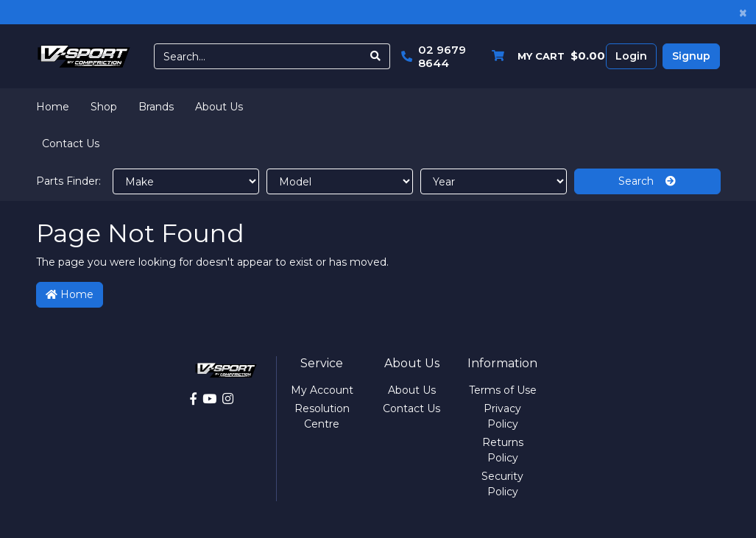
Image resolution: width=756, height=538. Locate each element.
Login (631, 56)
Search (647, 181)
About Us (219, 107)
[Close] (743, 12)
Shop (104, 107)
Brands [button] (156, 107)
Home (53, 107)
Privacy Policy (502, 416)
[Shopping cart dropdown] (545, 56)
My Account (322, 390)
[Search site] (376, 56)
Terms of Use (503, 390)
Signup (691, 56)
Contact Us (71, 144)
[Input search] (258, 56)
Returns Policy (503, 450)
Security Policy (502, 484)
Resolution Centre (322, 416)
